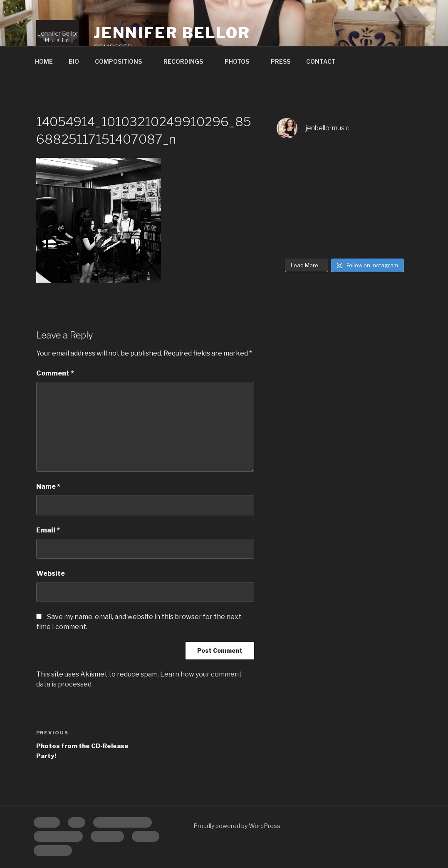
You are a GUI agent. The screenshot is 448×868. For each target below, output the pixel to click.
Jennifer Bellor (172, 33)
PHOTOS (241, 61)
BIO (74, 61)
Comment (55, 373)
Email (48, 530)
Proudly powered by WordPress (237, 826)
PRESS (281, 61)
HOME (44, 61)
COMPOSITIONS (122, 61)
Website (51, 573)
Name (48, 486)
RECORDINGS (187, 61)
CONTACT (321, 61)
